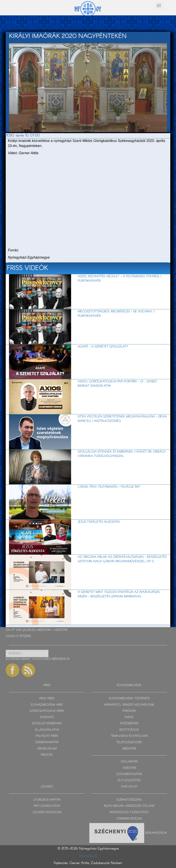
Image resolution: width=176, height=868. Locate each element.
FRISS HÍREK (47, 699)
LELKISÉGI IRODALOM (47, 812)
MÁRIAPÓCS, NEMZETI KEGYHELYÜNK (129, 705)
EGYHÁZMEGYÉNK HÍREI (47, 705)
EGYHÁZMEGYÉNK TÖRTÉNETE (129, 699)
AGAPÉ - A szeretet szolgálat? (103, 347)
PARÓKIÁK (129, 711)
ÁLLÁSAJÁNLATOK (47, 730)
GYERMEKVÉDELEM (129, 819)
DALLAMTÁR (129, 762)
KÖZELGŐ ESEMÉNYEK (47, 724)
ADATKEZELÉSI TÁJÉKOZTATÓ (129, 812)
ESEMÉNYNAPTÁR (47, 742)
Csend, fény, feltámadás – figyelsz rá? (109, 487)
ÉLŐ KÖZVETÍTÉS (129, 781)
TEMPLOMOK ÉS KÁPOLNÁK (129, 736)
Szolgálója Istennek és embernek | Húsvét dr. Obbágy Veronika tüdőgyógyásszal (122, 454)
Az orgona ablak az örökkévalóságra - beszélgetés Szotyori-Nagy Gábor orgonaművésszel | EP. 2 (122, 559)
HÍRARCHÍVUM (47, 749)
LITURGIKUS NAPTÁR (47, 800)
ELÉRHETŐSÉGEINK (129, 800)
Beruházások (156, 833)
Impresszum (88, 856)
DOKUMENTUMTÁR (129, 774)
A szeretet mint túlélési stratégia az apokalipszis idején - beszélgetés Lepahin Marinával (119, 594)
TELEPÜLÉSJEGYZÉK (129, 742)
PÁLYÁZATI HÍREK (47, 736)
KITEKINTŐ (47, 717)
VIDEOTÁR (61, 630)
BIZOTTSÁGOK (129, 730)
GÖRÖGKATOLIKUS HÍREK (47, 711)
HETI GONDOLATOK (47, 806)
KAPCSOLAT (129, 787)
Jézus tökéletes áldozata (99, 522)
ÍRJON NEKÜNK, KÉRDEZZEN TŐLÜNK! (129, 806)
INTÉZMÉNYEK (129, 724)
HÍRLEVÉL (47, 755)
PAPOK (129, 717)
